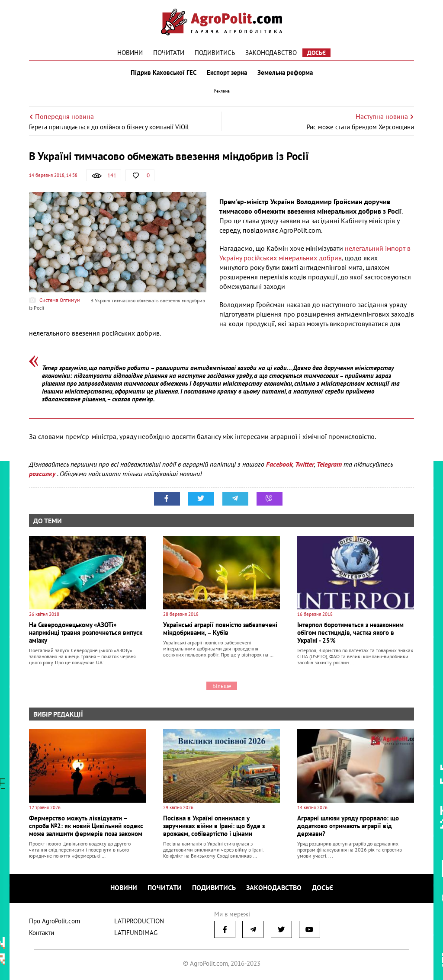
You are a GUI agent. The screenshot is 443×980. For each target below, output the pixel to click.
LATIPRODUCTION (139, 921)
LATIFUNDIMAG (136, 933)
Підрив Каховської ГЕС (164, 73)
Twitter (305, 464)
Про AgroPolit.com (55, 921)
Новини (130, 53)
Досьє (316, 53)
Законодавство (271, 53)
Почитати (169, 53)
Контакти (42, 933)
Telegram (329, 464)
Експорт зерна (227, 73)
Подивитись (215, 53)
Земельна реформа (285, 73)
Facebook (279, 464)
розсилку (43, 474)
